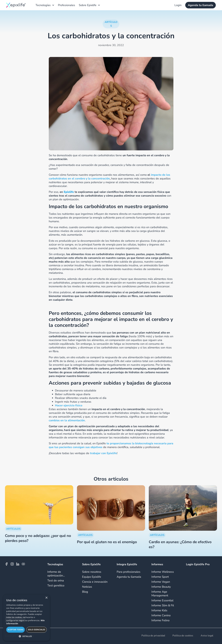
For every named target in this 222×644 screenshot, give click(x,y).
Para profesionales (129, 572)
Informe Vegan (161, 582)
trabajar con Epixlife (103, 453)
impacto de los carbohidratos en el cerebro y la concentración (109, 177)
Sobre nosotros (92, 572)
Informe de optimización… (56, 574)
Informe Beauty (161, 587)
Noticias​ (87, 587)
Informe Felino (160, 620)
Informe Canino (161, 615)
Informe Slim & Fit (163, 605)
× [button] (46, 598)
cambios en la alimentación (67, 420)
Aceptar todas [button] (16, 630)
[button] (26, 636)
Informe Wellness (163, 572)
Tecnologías (45, 5)
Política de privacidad (153, 636)
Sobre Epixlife (89, 5)
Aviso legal (207, 636)
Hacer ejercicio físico (69, 405)
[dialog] (26, 618)
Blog (85, 592)
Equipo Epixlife (92, 577)
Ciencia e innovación (95, 582)
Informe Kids (159, 610)
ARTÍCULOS (13, 529)
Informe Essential (162, 600)
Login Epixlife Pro (198, 564)
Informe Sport (160, 577)
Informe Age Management (160, 594)
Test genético (56, 585)
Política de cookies (183, 636)
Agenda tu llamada (129, 577)
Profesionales (67, 5)
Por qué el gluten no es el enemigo (107, 542)
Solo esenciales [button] (37, 630)
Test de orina (56, 581)
